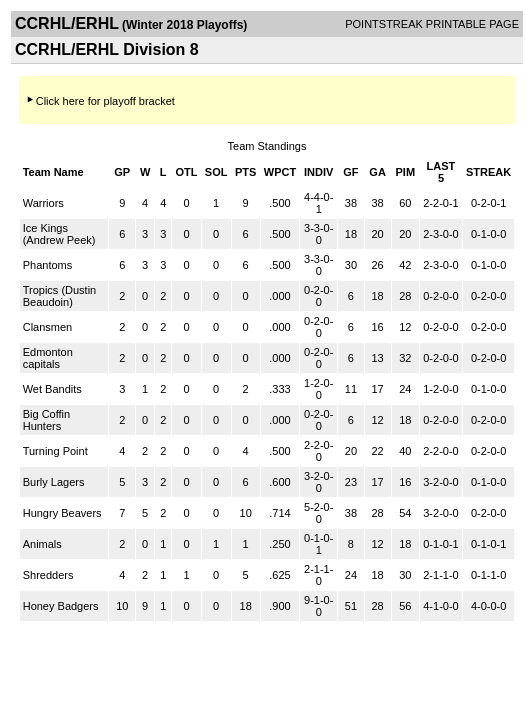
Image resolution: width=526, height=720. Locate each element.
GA (377, 172)
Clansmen (48, 327)
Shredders (48, 575)
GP (122, 172)
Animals (42, 544)
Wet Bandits (52, 389)
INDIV (318, 172)
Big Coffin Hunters (47, 420)
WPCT (280, 172)
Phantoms (48, 265)
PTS (245, 172)
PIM (405, 172)
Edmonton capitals (48, 358)
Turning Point (55, 451)
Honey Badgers (61, 606)
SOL (216, 172)
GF (350, 172)
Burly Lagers (54, 482)
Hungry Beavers (62, 513)
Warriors (43, 203)
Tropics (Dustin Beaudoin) (60, 296)
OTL (187, 172)
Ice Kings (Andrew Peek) (59, 234)
